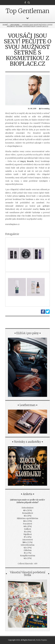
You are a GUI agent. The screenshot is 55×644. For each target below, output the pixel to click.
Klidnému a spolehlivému (27, 518)
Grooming (15, 25)
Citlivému (28, 550)
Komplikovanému (28, 556)
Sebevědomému (28, 545)
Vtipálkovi (27, 534)
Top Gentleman (27, 11)
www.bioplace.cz (12, 224)
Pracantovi (27, 524)
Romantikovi (28, 513)
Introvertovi (28, 540)
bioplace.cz (17, 146)
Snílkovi (27, 529)
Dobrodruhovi (27, 508)
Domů (5, 25)
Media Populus (41, 640)
